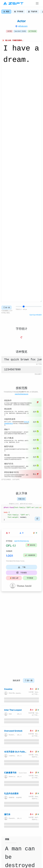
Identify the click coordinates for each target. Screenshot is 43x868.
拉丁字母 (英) (32, 31)
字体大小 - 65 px (21, 309)
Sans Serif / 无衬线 (20, 31)
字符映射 (30, 578)
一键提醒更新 (30, 555)
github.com (23, 26)
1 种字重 (9, 31)
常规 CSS (21, 499)
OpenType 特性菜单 (36, 315)
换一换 (7, 307)
